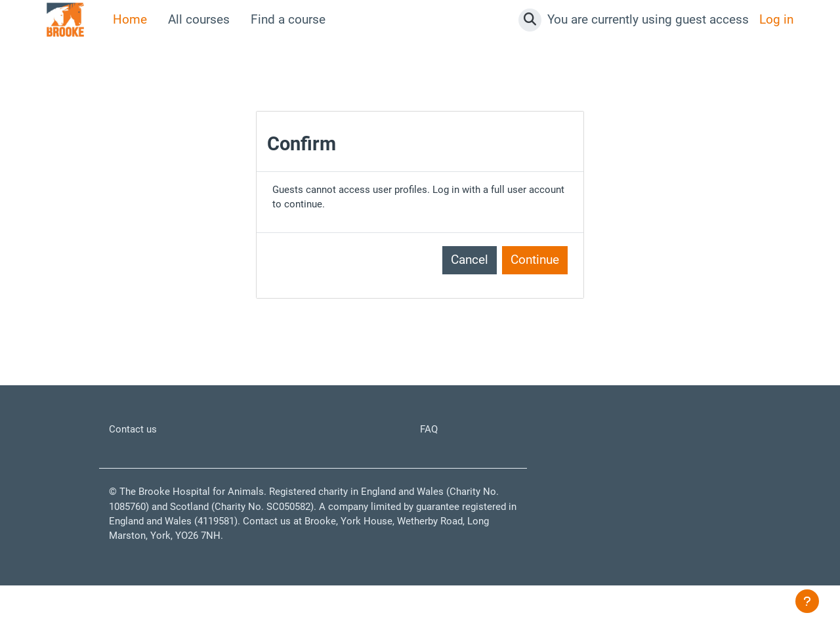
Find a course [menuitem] (288, 19)
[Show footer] (807, 601)
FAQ (431, 439)
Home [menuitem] (130, 19)
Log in (776, 19)
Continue (535, 268)
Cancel (470, 268)
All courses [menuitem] (199, 19)
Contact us (138, 439)
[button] (530, 20)
